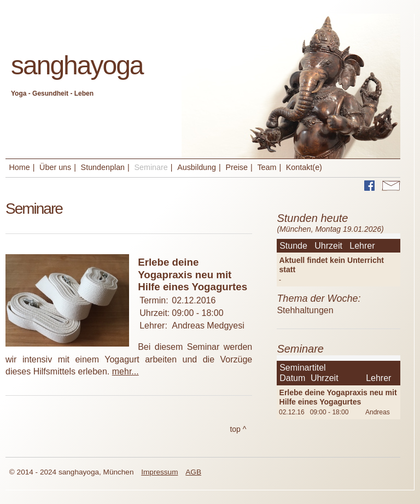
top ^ (238, 429)
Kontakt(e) (304, 167)
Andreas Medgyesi (208, 326)
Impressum (159, 472)
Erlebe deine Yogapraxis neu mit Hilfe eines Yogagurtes (338, 397)
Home (20, 167)
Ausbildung (197, 167)
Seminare (151, 167)
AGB (193, 472)
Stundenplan (103, 167)
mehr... (126, 371)
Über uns (55, 167)
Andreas (378, 412)
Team (267, 167)
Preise (237, 167)
